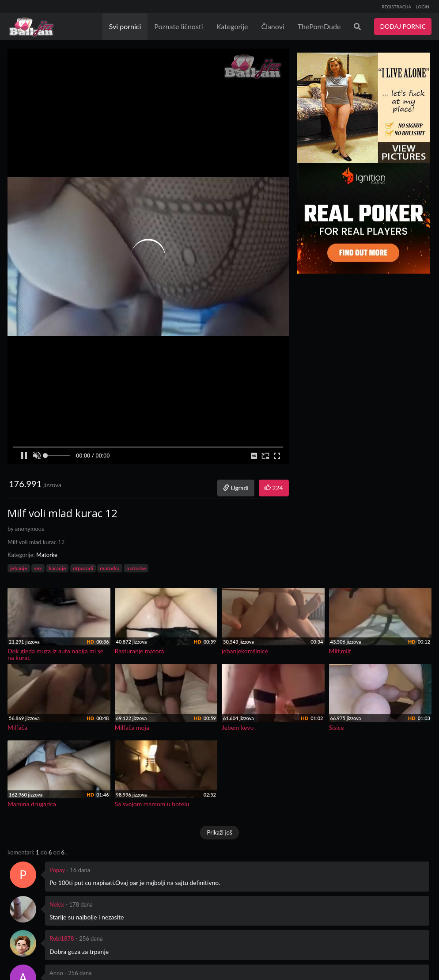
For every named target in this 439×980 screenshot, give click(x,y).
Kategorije (232, 26)
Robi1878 (62, 938)
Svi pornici (125, 26)
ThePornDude (319, 26)
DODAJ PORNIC (403, 26)
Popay (57, 870)
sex (38, 568)
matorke (136, 568)
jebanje (19, 568)
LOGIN (422, 7)
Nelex (57, 904)
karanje (57, 568)
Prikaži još (219, 832)
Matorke (47, 555)
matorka (110, 568)
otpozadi (83, 568)
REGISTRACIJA (396, 7)
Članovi (272, 26)
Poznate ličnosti (178, 26)
